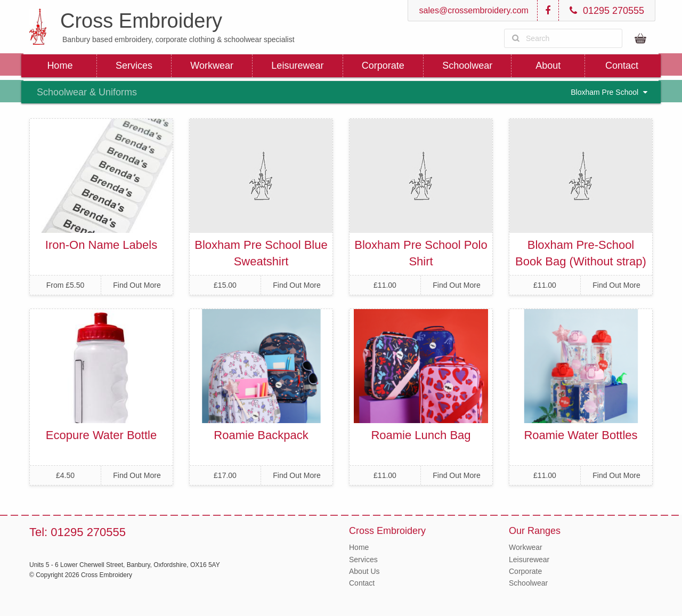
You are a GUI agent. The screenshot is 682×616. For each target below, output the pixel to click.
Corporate (383, 66)
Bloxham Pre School (609, 92)
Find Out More (137, 285)
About (548, 66)
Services (134, 66)
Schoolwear (467, 66)
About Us (364, 571)
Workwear (212, 66)
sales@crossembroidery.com (473, 10)
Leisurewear (297, 66)
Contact (622, 66)
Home (60, 66)
